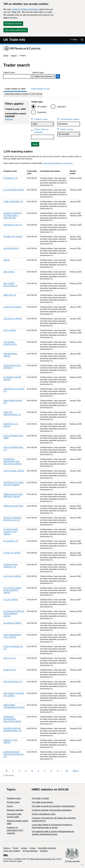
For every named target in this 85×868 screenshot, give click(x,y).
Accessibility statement (47, 848)
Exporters (42, 112)
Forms (10, 806)
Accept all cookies (13, 24)
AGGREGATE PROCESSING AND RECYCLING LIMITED (12, 462)
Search (14, 56)
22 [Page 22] (67, 771)
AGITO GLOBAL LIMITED (14, 471)
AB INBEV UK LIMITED (13, 237)
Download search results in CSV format (23, 94)
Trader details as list (40, 89)
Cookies (24, 848)
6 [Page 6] (39, 771)
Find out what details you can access (58, 163)
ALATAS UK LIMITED (12, 553)
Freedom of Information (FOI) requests (15, 830)
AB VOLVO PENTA (11, 248)
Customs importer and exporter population (52, 810)
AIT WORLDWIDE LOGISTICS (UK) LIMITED (11, 532)
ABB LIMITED (9, 272)
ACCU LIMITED (10, 330)
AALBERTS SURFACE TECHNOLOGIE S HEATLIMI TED (13, 216)
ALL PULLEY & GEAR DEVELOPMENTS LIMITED (12, 590)
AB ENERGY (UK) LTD (13, 225)
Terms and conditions (12, 851)
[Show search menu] (82, 40)
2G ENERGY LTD (10, 178)
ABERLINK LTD (10, 295)
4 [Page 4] (26, 771)
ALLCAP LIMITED (11, 600)
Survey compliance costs (44, 814)
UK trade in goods (40, 798)
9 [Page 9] (58, 771)
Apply (35, 144)
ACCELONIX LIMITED (12, 307)
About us (7, 848)
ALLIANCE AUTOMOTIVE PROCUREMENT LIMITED (14, 614)
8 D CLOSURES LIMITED (14, 190)
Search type (38, 72)
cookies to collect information (25, 9)
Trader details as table (15, 89)
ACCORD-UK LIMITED (13, 319)
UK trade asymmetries (42, 802)
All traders (42, 107)
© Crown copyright (72, 861)
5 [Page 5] (32, 771)
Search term (9, 72)
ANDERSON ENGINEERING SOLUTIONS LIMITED (12, 719)
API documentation (30, 851)
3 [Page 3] (19, 771)
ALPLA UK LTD (9, 658)
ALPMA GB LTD (10, 670)
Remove (9, 119)
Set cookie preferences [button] (16, 30)
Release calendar (15, 810)
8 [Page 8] (51, 771)
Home (6, 56)
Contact (33, 848)
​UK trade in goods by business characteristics (53, 806)
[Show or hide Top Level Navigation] (74, 40)
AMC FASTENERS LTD (13, 682)
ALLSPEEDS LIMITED (12, 623)
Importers (62, 107)
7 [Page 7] (45, 771)
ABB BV (7, 260)
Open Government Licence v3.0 (42, 859)
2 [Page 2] (13, 771)
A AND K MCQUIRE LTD (13, 202)
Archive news (13, 802)
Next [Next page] (76, 771)
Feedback (44, 851)
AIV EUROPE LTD (11, 541)
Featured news (14, 798)
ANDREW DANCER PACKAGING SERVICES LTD (13, 754)
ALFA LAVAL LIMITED (12, 576)
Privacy (16, 848)
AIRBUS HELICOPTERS (13, 506)
